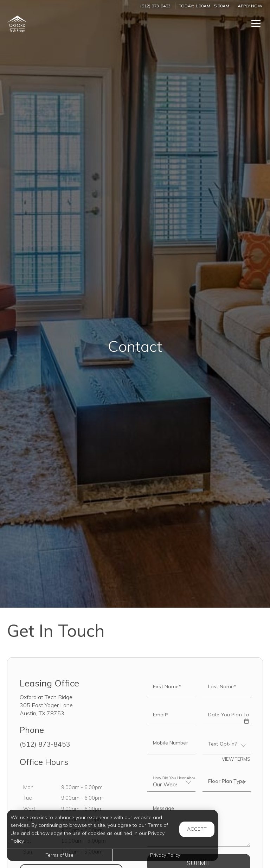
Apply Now (250, 6)
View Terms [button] (236, 759)
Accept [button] (197, 829)
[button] (246, 716)
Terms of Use (60, 855)
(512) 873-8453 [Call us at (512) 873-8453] (155, 6)
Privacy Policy (165, 855)
